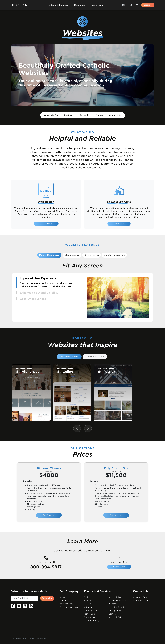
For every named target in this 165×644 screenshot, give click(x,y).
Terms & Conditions (69, 607)
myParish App (115, 597)
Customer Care (140, 597)
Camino (112, 614)
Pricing (99, 115)
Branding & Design (117, 607)
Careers (63, 601)
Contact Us (115, 115)
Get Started (49, 515)
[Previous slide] (77, 428)
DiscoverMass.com (117, 601)
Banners (88, 601)
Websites (113, 604)
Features (69, 115)
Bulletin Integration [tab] (114, 255)
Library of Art (115, 611)
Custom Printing (92, 621)
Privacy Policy (66, 604)
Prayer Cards (90, 614)
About (63, 597)
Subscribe (47, 598)
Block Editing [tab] (72, 255)
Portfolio (84, 115)
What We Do (51, 115)
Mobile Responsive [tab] (49, 255)
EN (123, 5)
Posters (88, 604)
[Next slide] (88, 428)
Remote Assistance (142, 601)
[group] (31, 393)
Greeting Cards (91, 611)
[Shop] (137, 5)
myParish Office (116, 617)
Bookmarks (89, 617)
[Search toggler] (131, 5)
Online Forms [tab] (92, 255)
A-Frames (89, 607)
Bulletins (88, 597)
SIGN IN (148, 5)
